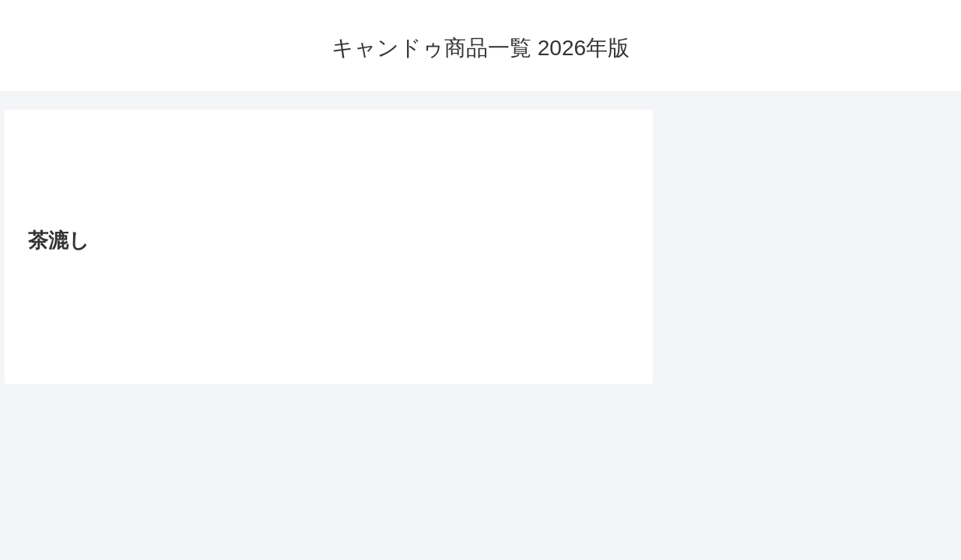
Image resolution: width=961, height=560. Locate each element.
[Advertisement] (328, 173)
